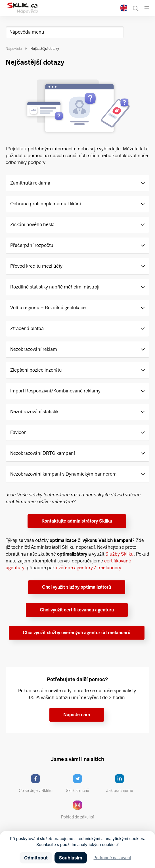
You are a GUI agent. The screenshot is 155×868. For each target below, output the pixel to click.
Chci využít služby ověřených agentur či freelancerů (77, 633)
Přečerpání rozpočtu (32, 245)
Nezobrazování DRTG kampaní (43, 453)
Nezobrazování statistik (34, 412)
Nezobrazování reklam (34, 349)
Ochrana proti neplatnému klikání (46, 204)
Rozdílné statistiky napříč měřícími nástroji (55, 287)
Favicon (18, 432)
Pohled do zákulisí (79, 810)
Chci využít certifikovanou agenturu (77, 610)
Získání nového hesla (32, 225)
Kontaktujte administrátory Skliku (77, 521)
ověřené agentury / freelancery (89, 568)
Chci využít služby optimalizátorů (77, 587)
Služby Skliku (120, 554)
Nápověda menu (27, 32)
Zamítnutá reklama (30, 183)
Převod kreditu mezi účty (36, 266)
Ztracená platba (27, 328)
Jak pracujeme (123, 783)
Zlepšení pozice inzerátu (36, 370)
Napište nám (77, 715)
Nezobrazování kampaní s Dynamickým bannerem (63, 474)
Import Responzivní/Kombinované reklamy (55, 391)
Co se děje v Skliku (37, 783)
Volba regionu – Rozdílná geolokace (48, 308)
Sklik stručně (82, 783)
